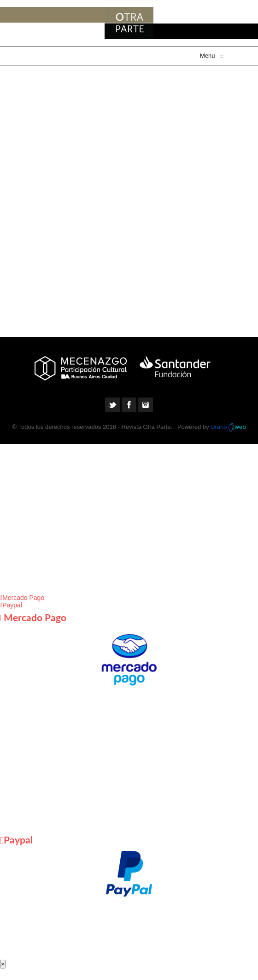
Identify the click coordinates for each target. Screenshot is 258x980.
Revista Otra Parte (146, 427)
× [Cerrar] (3, 964)
